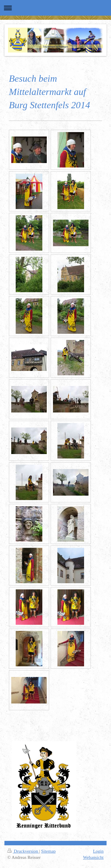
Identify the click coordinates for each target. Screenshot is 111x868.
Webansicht (93, 857)
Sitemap (48, 851)
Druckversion (23, 851)
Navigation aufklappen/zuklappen (55, 8)
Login (98, 851)
